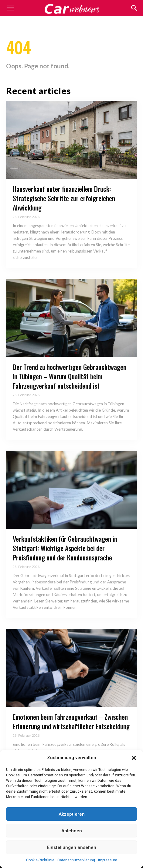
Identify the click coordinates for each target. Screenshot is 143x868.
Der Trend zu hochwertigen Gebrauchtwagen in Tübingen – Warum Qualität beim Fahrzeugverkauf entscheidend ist (70, 376)
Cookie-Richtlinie (40, 860)
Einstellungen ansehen (72, 847)
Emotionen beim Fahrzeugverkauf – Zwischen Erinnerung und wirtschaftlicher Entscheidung (71, 721)
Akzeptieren (72, 814)
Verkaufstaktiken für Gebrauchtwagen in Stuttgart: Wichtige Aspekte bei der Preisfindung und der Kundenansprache (65, 548)
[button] (134, 758)
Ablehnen (72, 831)
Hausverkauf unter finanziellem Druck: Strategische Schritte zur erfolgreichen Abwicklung (64, 198)
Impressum (108, 860)
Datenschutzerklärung (76, 860)
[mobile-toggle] (10, 8)
